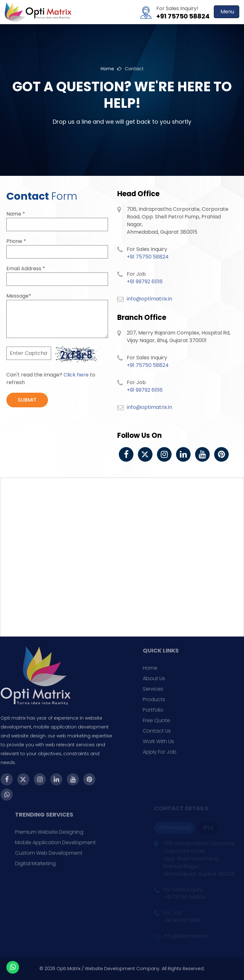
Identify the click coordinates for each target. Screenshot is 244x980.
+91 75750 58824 (183, 16)
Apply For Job (170, 752)
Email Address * (26, 269)
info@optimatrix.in (149, 299)
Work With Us (169, 741)
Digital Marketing (47, 863)
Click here (76, 375)
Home (107, 69)
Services (164, 689)
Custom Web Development (61, 853)
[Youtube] (202, 454)
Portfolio (164, 710)
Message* (19, 296)
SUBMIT (27, 400)
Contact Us (167, 731)
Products (165, 699)
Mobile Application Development (67, 842)
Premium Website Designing (61, 832)
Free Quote (167, 720)
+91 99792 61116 (145, 282)
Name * (16, 214)
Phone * (16, 241)
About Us (165, 678)
